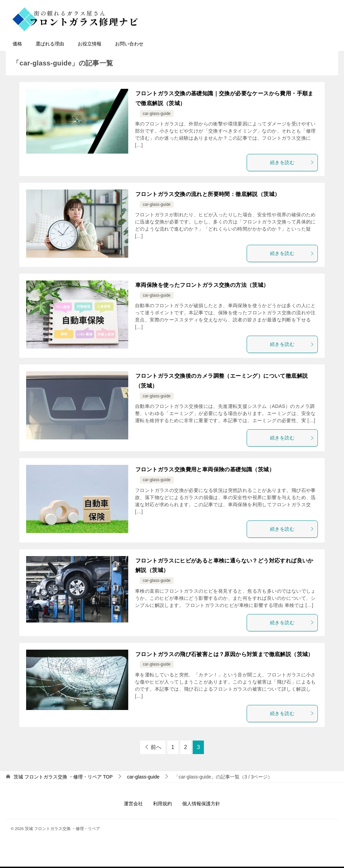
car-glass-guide (157, 114)
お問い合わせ (129, 44)
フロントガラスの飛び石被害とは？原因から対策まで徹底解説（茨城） (224, 654)
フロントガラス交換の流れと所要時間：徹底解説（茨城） (208, 194)
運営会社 (133, 804)
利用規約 (163, 804)
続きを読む (292, 162)
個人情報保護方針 (201, 804)
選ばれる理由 (50, 44)
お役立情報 (90, 44)
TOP (63, 777)
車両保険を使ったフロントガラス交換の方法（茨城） (202, 285)
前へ (156, 747)
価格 (17, 44)
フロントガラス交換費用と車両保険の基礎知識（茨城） (205, 469)
